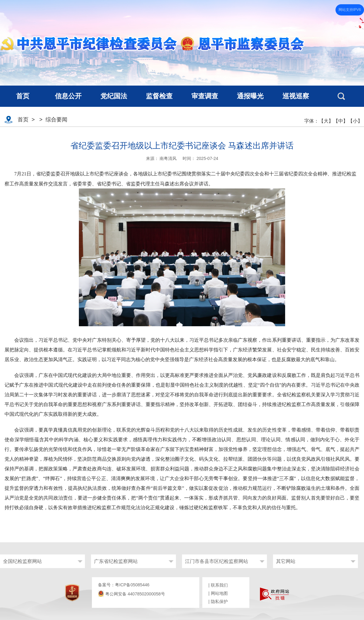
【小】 (355, 121)
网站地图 (219, 593)
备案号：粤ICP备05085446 (124, 585)
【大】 (326, 121)
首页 (23, 120)
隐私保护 (219, 601)
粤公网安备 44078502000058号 (131, 594)
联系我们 (219, 585)
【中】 (341, 121)
